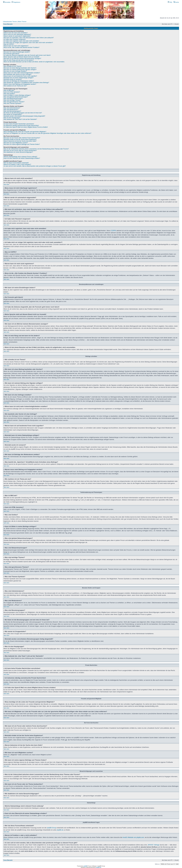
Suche (176, 2)
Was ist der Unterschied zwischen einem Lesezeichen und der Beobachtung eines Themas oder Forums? (36, 149)
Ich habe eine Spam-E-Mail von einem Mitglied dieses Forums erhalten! (26, 127)
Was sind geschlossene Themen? (14, 102)
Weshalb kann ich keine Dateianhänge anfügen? (19, 78)
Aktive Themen (22, 22)
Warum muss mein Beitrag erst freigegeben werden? (20, 84)
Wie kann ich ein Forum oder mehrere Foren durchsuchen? (22, 138)
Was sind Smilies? (9, 94)
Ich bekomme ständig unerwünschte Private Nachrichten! (21, 125)
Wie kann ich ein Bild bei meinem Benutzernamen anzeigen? (22, 59)
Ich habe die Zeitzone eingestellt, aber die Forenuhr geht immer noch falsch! (27, 55)
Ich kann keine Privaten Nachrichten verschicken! (19, 124)
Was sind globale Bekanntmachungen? (16, 97)
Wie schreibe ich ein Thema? (13, 66)
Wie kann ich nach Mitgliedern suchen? (16, 143)
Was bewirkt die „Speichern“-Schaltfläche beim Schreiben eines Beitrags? (26, 83)
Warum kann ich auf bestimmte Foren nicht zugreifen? (20, 76)
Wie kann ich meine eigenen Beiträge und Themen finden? (22, 144)
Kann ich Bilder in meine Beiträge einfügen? (17, 95)
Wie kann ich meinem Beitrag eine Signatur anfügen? (20, 70)
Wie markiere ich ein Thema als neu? (15, 86)
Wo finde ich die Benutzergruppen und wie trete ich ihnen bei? (23, 113)
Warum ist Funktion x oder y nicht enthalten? (17, 164)
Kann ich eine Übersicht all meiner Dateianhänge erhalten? (22, 158)
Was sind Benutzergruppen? (12, 111)
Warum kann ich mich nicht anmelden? (16, 33)
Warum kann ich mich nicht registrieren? (16, 46)
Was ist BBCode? (9, 90)
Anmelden (7, 2)
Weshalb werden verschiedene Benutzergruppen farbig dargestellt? (24, 116)
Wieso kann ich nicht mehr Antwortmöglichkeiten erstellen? (22, 73)
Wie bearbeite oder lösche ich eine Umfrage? (18, 74)
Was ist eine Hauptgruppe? (12, 118)
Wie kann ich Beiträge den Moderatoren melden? (19, 81)
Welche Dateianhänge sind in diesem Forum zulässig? (20, 157)
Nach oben (6, 185)
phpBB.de (60, 830)
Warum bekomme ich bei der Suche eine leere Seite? (20, 141)
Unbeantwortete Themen (10, 22)
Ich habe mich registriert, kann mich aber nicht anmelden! (21, 41)
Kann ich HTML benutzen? (12, 92)
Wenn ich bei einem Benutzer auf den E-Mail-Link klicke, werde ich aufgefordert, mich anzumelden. (34, 62)
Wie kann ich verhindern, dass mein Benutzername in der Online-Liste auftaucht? (29, 38)
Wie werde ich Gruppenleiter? (13, 114)
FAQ (170, 2)
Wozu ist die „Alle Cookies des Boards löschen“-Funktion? (22, 47)
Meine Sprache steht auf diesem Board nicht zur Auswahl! (21, 57)
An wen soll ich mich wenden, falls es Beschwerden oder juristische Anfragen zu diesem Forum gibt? (35, 166)
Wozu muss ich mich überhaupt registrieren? (17, 34)
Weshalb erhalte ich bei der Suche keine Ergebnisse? (20, 139)
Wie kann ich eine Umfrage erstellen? (15, 71)
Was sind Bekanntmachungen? (13, 99)
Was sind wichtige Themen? (12, 100)
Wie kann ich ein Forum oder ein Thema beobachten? (20, 151)
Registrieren (16, 2)
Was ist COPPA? (9, 44)
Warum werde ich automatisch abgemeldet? (17, 36)
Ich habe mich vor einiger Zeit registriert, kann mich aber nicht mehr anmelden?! (28, 43)
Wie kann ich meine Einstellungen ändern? (17, 52)
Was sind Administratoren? (12, 108)
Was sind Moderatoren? (11, 110)
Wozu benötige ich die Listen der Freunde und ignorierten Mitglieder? (25, 132)
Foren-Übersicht (8, 24)
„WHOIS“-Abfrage (153, 845)
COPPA (114, 231)
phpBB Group (52, 828)
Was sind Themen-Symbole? (12, 103)
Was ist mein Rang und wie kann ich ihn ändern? (19, 60)
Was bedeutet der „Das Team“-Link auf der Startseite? (20, 119)
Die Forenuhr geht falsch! (11, 54)
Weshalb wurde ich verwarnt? (13, 79)
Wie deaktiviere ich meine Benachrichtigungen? (18, 152)
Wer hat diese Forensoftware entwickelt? (16, 163)
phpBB (85, 866)
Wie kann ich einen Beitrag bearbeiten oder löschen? (20, 68)
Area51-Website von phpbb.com (133, 837)
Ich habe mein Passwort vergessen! (15, 39)
